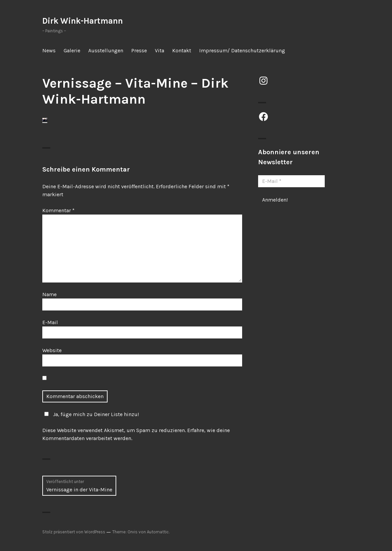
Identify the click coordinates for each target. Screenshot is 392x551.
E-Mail (50, 322)
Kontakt (182, 50)
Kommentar (58, 210)
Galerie (72, 50)
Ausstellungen (106, 50)
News (49, 50)
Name (49, 294)
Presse (139, 50)
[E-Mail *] (291, 181)
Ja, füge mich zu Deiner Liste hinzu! (91, 414)
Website (52, 350)
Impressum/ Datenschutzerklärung (242, 50)
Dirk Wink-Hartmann (83, 21)
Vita (160, 50)
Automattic (158, 532)
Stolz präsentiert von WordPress (74, 532)
